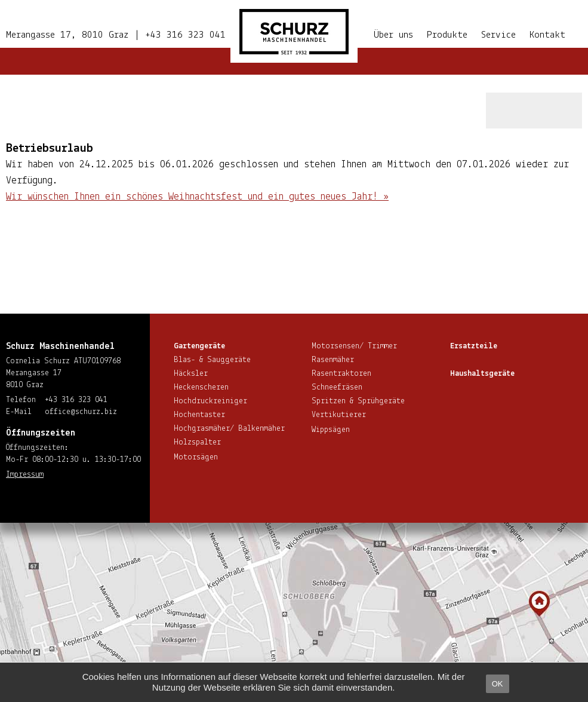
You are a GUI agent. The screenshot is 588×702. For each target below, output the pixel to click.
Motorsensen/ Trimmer (354, 346)
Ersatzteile (474, 346)
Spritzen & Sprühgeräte (358, 401)
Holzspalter (197, 442)
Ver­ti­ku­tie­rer (339, 415)
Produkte (447, 35)
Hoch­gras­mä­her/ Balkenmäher (229, 429)
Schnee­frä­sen (337, 387)
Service (498, 35)
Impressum (25, 475)
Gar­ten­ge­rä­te (199, 346)
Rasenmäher (333, 360)
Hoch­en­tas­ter (199, 415)
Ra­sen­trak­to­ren (341, 374)
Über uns (393, 35)
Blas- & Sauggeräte (212, 360)
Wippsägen (331, 430)
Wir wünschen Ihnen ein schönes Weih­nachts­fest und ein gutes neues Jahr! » (197, 197)
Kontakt (547, 35)
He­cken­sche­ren (201, 387)
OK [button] (498, 684)
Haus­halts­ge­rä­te (482, 374)
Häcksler (191, 374)
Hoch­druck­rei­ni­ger (210, 401)
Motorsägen (196, 457)
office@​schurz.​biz (81, 412)
